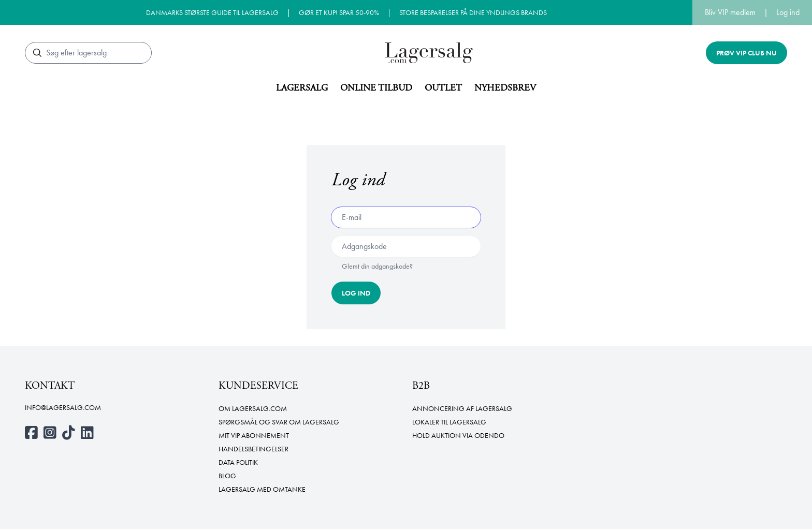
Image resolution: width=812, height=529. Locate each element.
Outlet (443, 88)
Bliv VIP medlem (730, 12)
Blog (227, 476)
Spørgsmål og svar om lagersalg (279, 422)
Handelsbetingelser (253, 449)
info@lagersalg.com (63, 407)
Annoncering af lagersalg (462, 408)
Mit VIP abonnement (254, 435)
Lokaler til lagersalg (449, 422)
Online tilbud (376, 88)
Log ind (788, 12)
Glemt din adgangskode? (377, 266)
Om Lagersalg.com (253, 408)
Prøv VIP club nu (746, 53)
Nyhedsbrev (505, 88)
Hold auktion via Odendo (458, 435)
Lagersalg (302, 88)
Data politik (238, 462)
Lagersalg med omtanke (262, 489)
